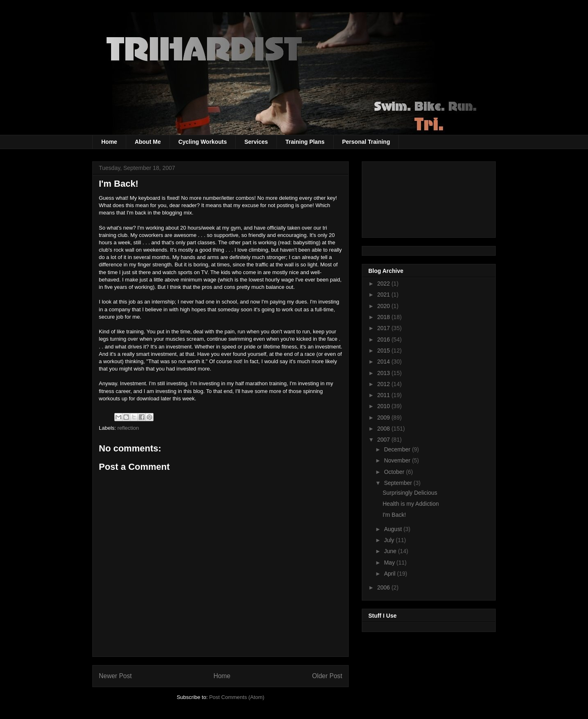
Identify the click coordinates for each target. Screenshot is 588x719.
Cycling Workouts (203, 142)
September (399, 483)
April (390, 574)
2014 (384, 362)
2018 (384, 317)
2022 (384, 284)
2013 (384, 373)
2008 (384, 429)
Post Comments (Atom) (237, 697)
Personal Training (366, 142)
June (391, 551)
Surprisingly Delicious (410, 493)
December (398, 449)
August (393, 529)
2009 (384, 418)
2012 (384, 384)
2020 (384, 306)
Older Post (327, 676)
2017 (384, 328)
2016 (384, 339)
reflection (128, 428)
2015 (384, 351)
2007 (384, 440)
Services (256, 142)
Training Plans (305, 142)
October (395, 472)
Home (109, 142)
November (398, 460)
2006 (384, 587)
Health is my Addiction (411, 504)
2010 (384, 406)
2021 (384, 295)
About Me (148, 142)
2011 (384, 395)
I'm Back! (394, 515)
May (390, 563)
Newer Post (115, 676)
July (390, 540)
